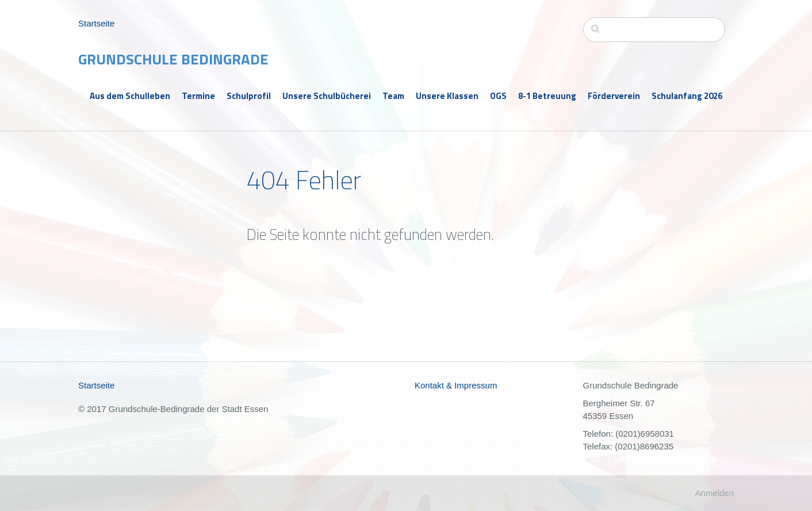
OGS (498, 96)
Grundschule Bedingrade (173, 59)
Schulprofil (249, 96)
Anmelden (714, 493)
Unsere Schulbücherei (327, 96)
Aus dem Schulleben (130, 96)
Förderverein (614, 96)
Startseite (96, 23)
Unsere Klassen (447, 96)
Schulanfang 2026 (687, 96)
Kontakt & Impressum (456, 385)
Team (393, 96)
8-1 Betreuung (547, 96)
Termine (198, 96)
